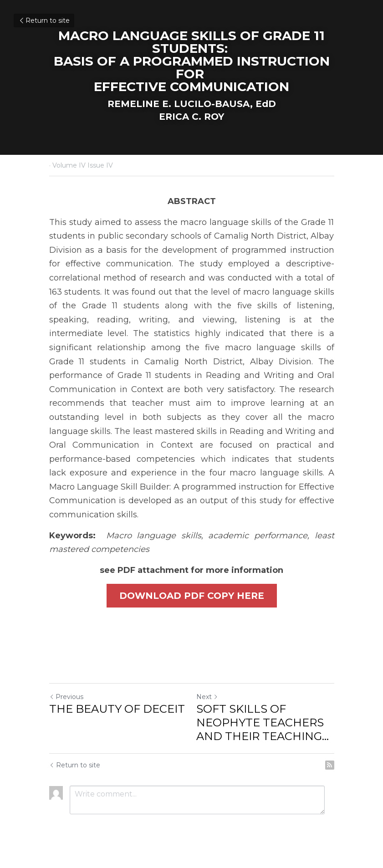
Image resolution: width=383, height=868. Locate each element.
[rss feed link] (330, 765)
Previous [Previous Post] (66, 697)
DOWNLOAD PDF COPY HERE (192, 596)
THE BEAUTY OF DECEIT (117, 709)
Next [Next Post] (207, 697)
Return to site (44, 20)
